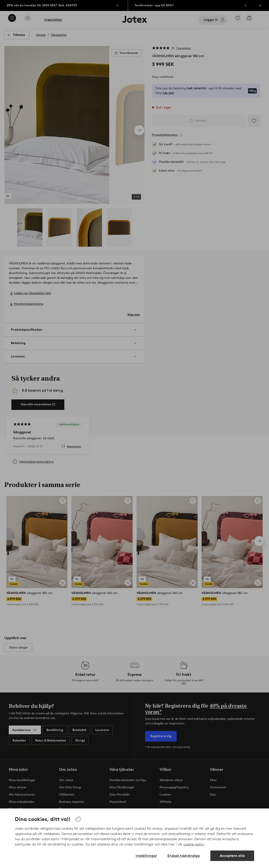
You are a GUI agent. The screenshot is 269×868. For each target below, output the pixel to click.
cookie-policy (194, 844)
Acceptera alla (232, 856)
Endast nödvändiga (184, 856)
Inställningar (146, 856)
